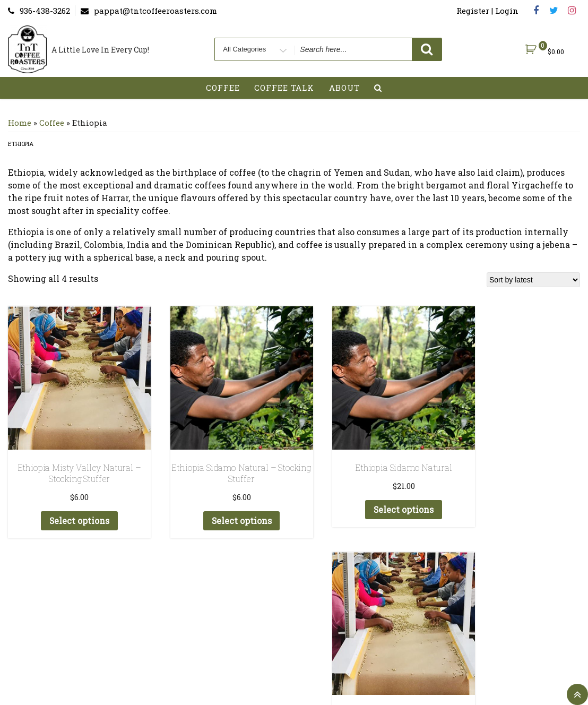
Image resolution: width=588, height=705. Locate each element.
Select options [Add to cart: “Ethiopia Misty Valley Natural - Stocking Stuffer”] (71, 504)
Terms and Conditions (301, 628)
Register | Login (487, 11)
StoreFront (430, 628)
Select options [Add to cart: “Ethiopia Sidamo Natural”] (367, 493)
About (344, 88)
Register (218, 628)
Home (20, 123)
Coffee (223, 88)
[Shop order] (533, 280)
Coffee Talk (284, 88)
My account (159, 628)
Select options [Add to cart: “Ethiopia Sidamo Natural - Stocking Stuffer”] (219, 504)
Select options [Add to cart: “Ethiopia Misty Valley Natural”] (515, 493)
